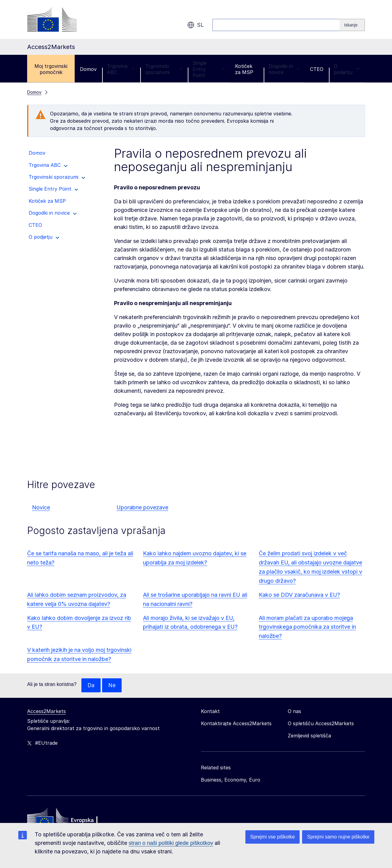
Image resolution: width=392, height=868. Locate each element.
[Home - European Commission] (71, 820)
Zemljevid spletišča (309, 736)
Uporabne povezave (142, 507)
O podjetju (347, 69)
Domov (88, 69)
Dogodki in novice (284, 69)
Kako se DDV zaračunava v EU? (299, 595)
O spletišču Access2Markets (321, 724)
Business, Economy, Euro (231, 780)
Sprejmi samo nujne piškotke (338, 837)
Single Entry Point (209, 69)
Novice (41, 507)
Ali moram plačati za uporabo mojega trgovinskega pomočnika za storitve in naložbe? (307, 627)
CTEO (317, 69)
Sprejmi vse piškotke (273, 837)
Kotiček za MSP (244, 69)
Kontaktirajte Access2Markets (236, 724)
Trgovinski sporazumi (164, 69)
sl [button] (196, 25)
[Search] (352, 25)
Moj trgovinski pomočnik (51, 69)
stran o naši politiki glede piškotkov (171, 843)
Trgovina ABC (121, 69)
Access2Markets (46, 712)
